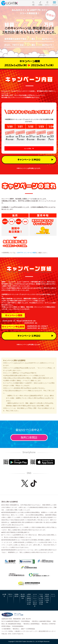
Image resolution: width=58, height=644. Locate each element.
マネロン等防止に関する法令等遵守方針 (41, 599)
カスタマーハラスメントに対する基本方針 (35, 600)
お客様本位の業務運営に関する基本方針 (29, 599)
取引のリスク (10, 595)
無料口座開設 (29, 437)
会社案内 (4, 595)
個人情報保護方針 (23, 596)
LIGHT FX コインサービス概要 (26, 253)
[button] (29, 148)
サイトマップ (53, 595)
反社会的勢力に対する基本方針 (47, 598)
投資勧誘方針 (17, 595)
